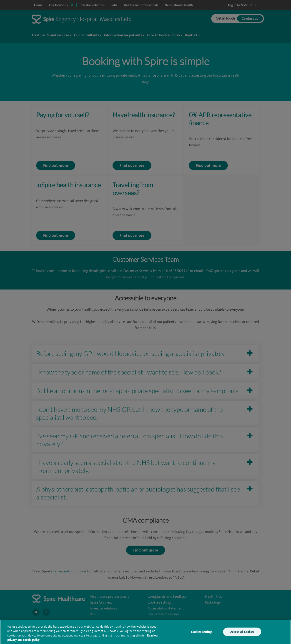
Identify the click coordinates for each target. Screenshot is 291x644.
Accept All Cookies (242, 635)
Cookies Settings (202, 635)
